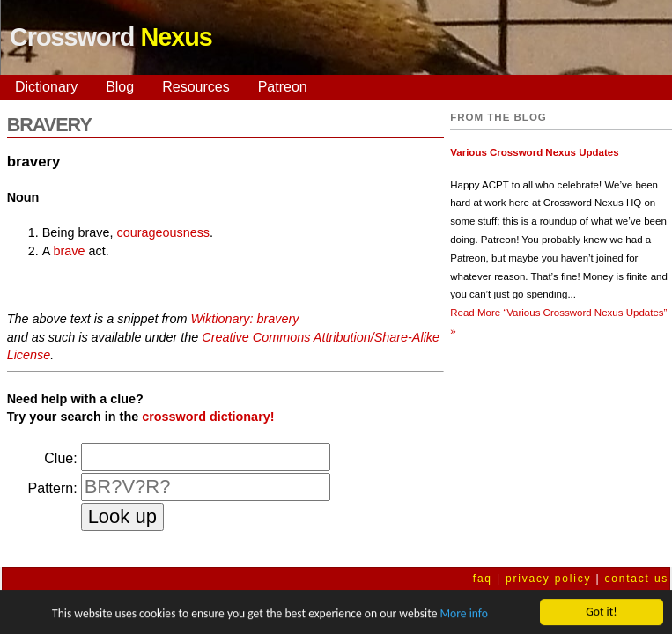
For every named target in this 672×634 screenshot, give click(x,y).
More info (463, 615)
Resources (196, 87)
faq (483, 579)
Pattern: (53, 488)
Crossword (111, 37)
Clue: (60, 458)
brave (69, 251)
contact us (636, 579)
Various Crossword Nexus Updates (534, 152)
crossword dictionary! (208, 417)
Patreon (283, 87)
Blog (120, 87)
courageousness (163, 232)
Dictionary (46, 87)
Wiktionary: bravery (244, 319)
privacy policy (548, 579)
